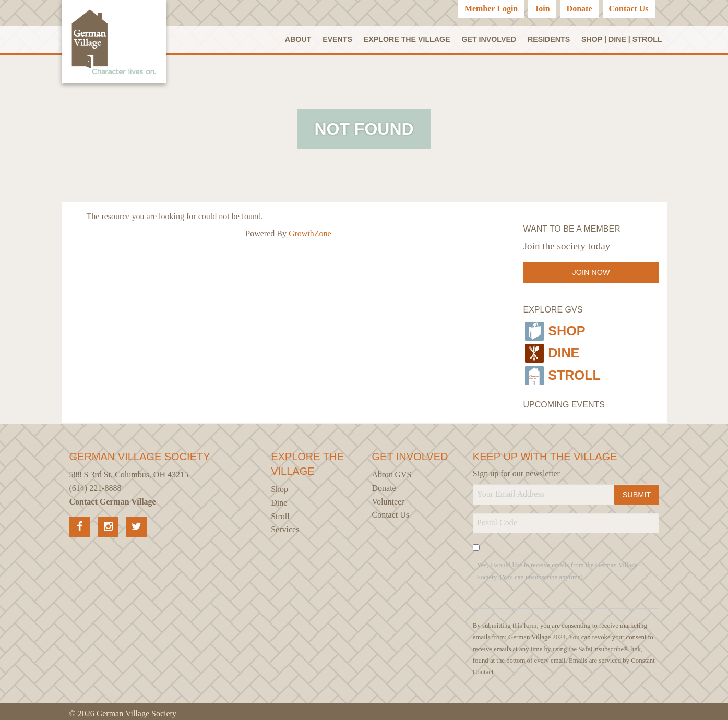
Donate (580, 9)
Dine (552, 351)
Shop (556, 330)
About (299, 39)
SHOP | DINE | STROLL (622, 39)
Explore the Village (408, 39)
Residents (549, 39)
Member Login (491, 9)
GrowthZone (310, 234)
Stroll (564, 371)
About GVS (392, 470)
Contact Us (629, 9)
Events (338, 39)
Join (542, 9)
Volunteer (388, 497)
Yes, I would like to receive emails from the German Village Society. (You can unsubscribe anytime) (557, 566)
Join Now (591, 273)
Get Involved (490, 39)
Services (285, 525)
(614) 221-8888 (96, 483)
